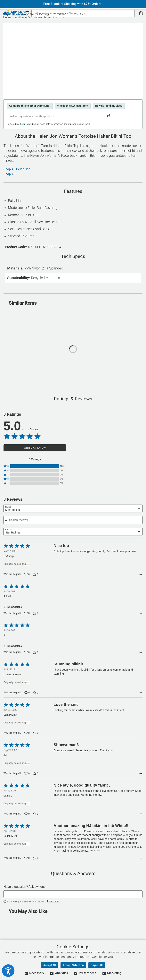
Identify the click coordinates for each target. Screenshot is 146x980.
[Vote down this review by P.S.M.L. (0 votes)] (35, 615)
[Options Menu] (140, 574)
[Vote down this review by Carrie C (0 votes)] (35, 817)
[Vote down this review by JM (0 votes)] (35, 776)
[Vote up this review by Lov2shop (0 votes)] (27, 574)
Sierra (22, 124)
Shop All (9, 174)
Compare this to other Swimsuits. (30, 106)
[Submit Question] (108, 116)
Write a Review (35, 448)
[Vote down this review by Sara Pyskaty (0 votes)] (35, 736)
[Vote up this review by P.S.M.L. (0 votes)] (27, 615)
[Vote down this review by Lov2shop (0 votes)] (35, 574)
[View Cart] (141, 13)
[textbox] (73, 897)
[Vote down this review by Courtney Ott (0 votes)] (35, 861)
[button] (35, 466)
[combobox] (73, 509)
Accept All (50, 965)
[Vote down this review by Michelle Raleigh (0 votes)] (35, 695)
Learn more (53, 904)
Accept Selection (73, 965)
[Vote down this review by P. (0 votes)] (35, 655)
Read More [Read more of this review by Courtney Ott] (96, 853)
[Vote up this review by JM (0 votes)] (27, 776)
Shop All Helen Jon (17, 169)
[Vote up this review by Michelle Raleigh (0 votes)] (27, 695)
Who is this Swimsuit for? (73, 106)
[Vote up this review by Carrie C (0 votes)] (27, 817)
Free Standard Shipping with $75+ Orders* (73, 4)
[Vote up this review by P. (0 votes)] (27, 655)
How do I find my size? (109, 106)
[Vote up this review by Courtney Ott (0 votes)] (27, 861)
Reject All (97, 965)
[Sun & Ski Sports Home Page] (14, 13)
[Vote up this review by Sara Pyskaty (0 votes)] (27, 736)
